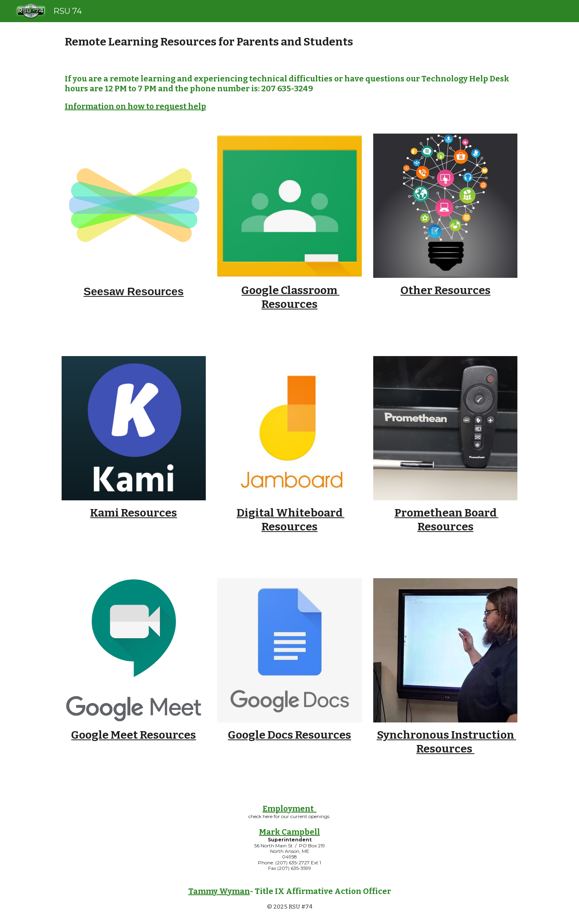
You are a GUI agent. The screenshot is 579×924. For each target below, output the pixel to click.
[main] (289, 42)
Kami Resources (133, 513)
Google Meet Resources (133, 735)
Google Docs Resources (289, 735)
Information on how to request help (135, 106)
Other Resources (446, 290)
